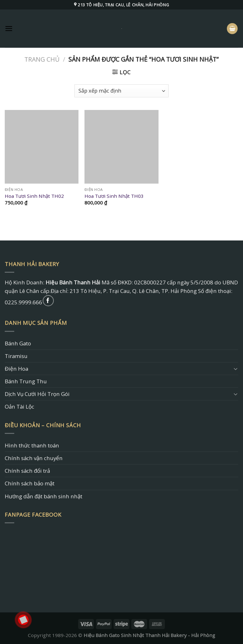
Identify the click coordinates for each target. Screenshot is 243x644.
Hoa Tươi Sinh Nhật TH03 (114, 196)
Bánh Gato (18, 343)
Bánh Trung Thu (26, 381)
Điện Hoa (16, 369)
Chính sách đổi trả (27, 471)
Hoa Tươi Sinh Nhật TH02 (34, 196)
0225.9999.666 (23, 302)
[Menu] (9, 29)
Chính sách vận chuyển (34, 458)
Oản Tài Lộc (19, 407)
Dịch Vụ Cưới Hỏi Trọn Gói (37, 394)
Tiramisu (16, 356)
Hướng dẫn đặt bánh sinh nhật (44, 496)
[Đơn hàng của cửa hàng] (121, 91)
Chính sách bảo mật (30, 483)
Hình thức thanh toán (32, 445)
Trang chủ (42, 59)
